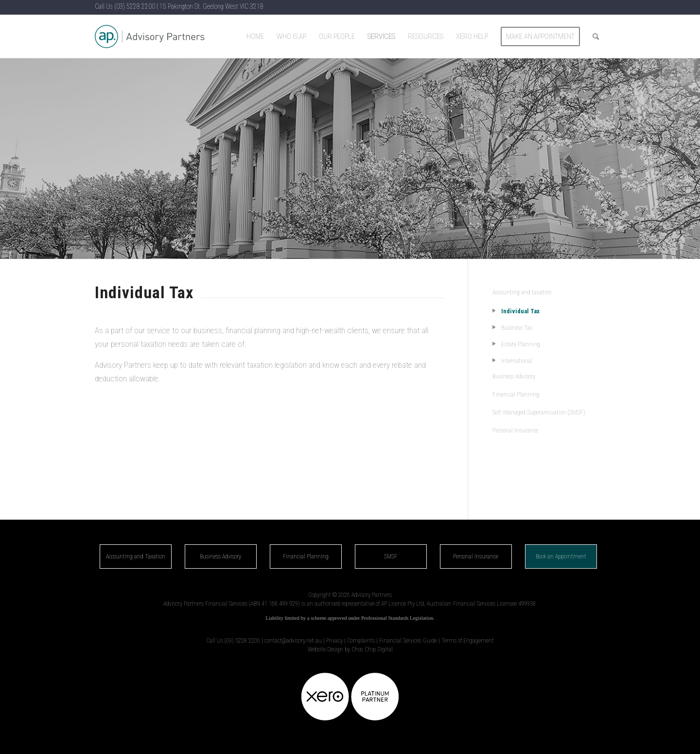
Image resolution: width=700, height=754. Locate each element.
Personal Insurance (515, 430)
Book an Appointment (561, 557)
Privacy (334, 641)
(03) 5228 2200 (135, 6)
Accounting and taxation (522, 292)
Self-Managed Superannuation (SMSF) (539, 412)
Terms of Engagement (468, 641)
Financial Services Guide (408, 641)
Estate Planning (521, 344)
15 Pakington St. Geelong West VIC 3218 (211, 6)
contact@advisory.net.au (293, 641)
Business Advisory (514, 376)
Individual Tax (520, 311)
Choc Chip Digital (372, 649)
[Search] (596, 36)
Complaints (361, 641)
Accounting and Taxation (136, 557)
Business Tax (517, 328)
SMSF (391, 557)
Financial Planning (516, 394)
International (517, 361)
